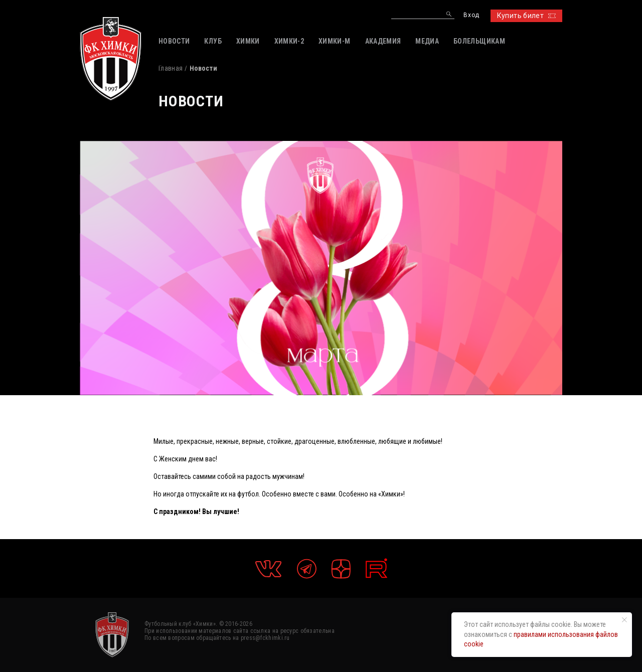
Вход (471, 15)
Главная (171, 68)
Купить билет (526, 16)
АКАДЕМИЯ (383, 41)
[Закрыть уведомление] (624, 620)
